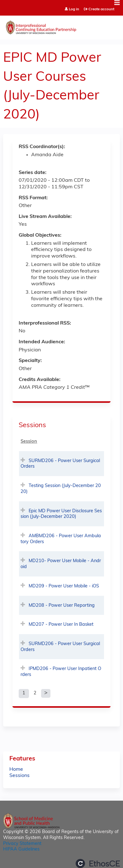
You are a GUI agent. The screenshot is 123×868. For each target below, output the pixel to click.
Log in (74, 10)
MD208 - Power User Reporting (62, 606)
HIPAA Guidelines (21, 849)
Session (29, 442)
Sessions (19, 776)
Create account (101, 9)
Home (16, 769)
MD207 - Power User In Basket (61, 625)
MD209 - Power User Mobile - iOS (64, 586)
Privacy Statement (22, 844)
